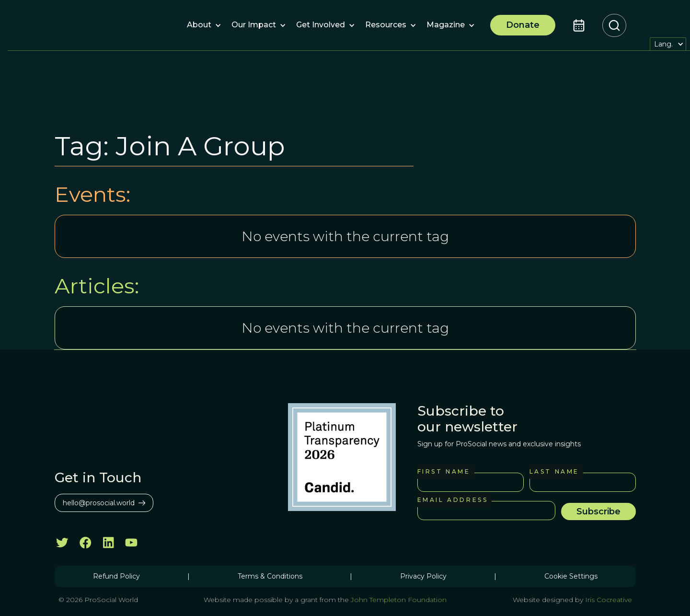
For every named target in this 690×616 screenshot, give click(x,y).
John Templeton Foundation (398, 600)
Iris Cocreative (609, 600)
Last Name (554, 471)
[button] (199, 25)
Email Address (453, 500)
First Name (444, 471)
